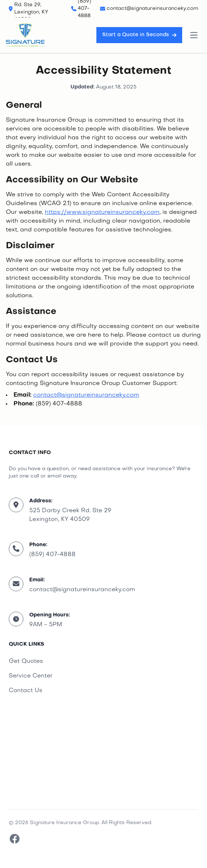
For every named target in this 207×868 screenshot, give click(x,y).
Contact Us (26, 691)
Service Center (31, 676)
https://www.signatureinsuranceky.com (102, 212)
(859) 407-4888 (52, 555)
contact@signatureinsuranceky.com (86, 395)
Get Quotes (26, 661)
